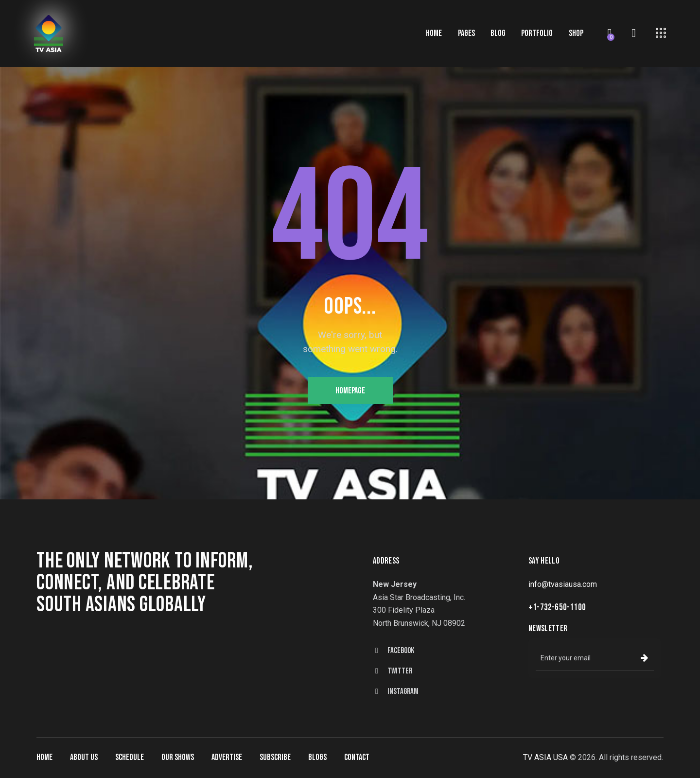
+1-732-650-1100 (557, 608)
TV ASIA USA (545, 757)
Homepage (350, 391)
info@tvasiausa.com (563, 584)
